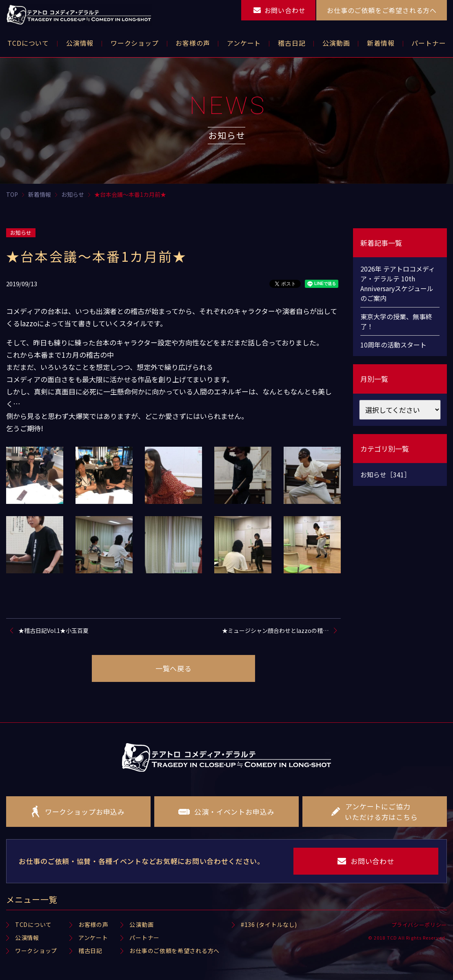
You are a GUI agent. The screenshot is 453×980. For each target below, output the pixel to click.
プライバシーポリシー (419, 925)
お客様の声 (93, 924)
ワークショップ (36, 951)
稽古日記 (90, 951)
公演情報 (27, 938)
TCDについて (33, 924)
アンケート (93, 938)
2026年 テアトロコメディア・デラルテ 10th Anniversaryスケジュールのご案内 (398, 283)
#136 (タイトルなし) (269, 924)
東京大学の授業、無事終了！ (396, 321)
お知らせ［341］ (385, 474)
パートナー (144, 938)
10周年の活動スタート (393, 345)
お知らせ (21, 233)
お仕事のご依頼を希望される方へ (174, 951)
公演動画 (141, 924)
